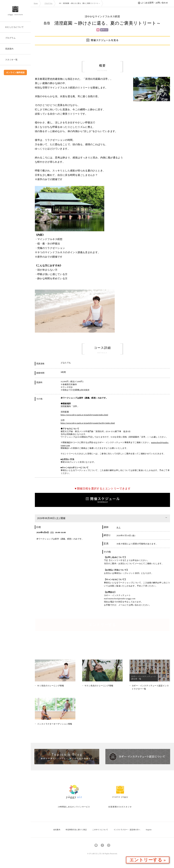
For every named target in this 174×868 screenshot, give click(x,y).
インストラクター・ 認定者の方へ (127, 830)
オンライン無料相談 (15, 72)
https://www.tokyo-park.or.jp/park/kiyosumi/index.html (84, 415)
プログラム (48, 3)
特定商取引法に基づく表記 (76, 830)
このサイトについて (100, 830)
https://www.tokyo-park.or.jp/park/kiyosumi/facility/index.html (88, 423)
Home (36, 3)
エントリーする (102, 625)
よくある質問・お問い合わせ (153, 3)
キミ (118, 527)
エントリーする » (156, 860)
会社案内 (57, 830)
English (149, 830)
